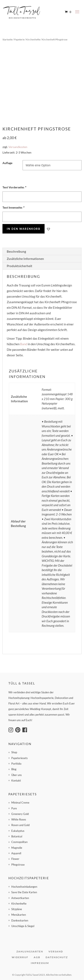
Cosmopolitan (19, 842)
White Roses (19, 819)
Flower (15, 859)
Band (24, 344)
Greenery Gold (20, 814)
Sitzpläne (17, 909)
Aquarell (16, 853)
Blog (14, 769)
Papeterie (19, 39)
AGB (37, 957)
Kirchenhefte (33, 39)
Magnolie (17, 848)
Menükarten (19, 915)
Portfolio (16, 764)
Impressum (40, 963)
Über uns (17, 775)
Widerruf (20, 957)
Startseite (7, 39)
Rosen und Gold (20, 825)
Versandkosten (18, 147)
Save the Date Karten (24, 892)
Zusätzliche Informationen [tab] (25, 259)
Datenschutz (57, 957)
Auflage (7, 163)
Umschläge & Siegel (23, 926)
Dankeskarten (20, 920)
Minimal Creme (20, 803)
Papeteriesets (20, 758)
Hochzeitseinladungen (24, 887)
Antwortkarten (20, 898)
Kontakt (16, 780)
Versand (56, 951)
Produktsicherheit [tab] (20, 266)
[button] (48, 229)
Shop (14, 752)
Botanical (17, 836)
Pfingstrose (18, 865)
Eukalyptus (18, 831)
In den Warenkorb (24, 229)
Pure (14, 808)
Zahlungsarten (30, 951)
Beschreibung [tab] (16, 251)
